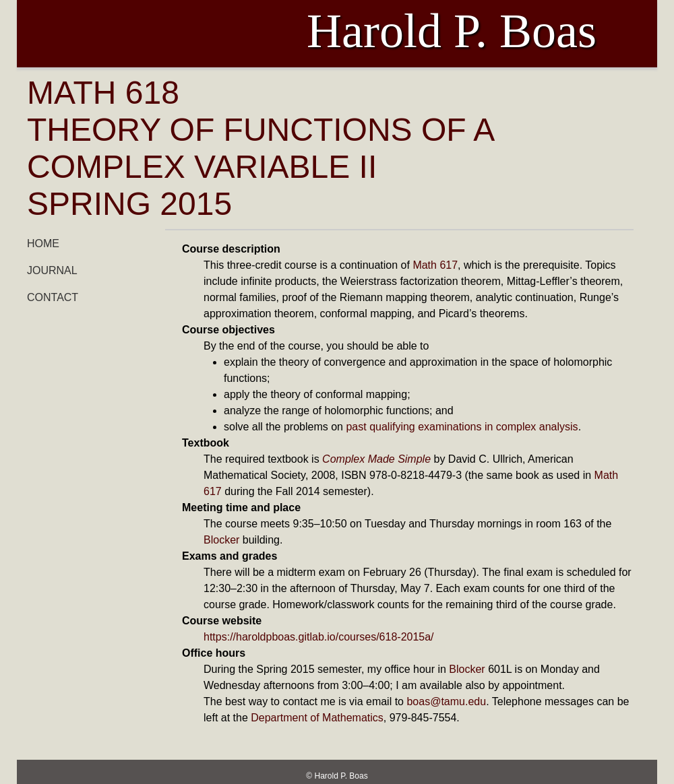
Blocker (221, 540)
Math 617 (435, 265)
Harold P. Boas (341, 776)
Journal (52, 270)
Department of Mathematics (317, 718)
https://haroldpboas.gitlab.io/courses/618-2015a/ (319, 637)
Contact (53, 297)
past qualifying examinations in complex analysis (462, 427)
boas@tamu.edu (446, 701)
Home (43, 243)
